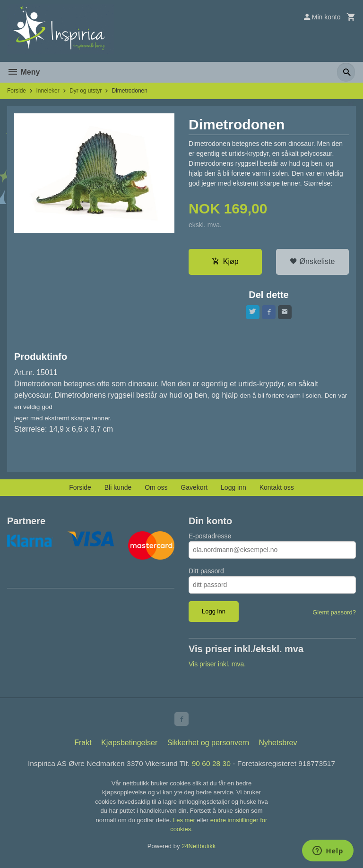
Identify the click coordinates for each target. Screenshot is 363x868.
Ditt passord (206, 572)
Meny (23, 72)
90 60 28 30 (212, 767)
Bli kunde (118, 489)
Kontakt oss (277, 489)
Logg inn (233, 489)
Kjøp (225, 262)
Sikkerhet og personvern (208, 746)
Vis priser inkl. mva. (217, 666)
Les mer (185, 823)
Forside (17, 91)
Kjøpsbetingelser (129, 746)
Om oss (156, 489)
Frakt (83, 746)
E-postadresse (210, 537)
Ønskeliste (312, 262)
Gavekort (194, 489)
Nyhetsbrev (278, 746)
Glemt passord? (334, 614)
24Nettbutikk (199, 849)
